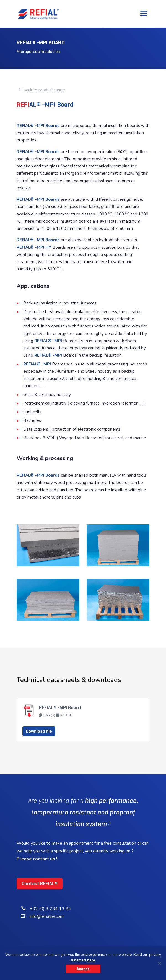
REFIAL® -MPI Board (60, 707)
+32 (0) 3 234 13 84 (50, 909)
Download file (39, 731)
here (91, 960)
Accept (83, 969)
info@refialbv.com (47, 916)
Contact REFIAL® (40, 883)
